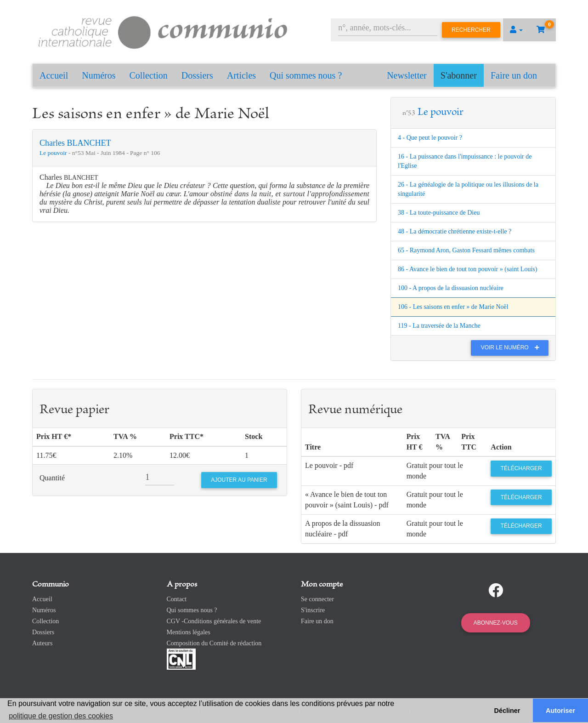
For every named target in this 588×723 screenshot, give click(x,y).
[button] (516, 30)
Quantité (52, 478)
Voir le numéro (512, 347)
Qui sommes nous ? (306, 75)
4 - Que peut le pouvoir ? (430, 138)
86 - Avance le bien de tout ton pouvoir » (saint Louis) (467, 269)
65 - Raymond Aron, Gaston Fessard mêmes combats (466, 250)
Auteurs (42, 643)
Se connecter (317, 599)
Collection (149, 75)
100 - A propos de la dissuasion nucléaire (451, 288)
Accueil (54, 75)
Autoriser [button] (560, 711)
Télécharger (521, 468)
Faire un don (514, 75)
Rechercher (471, 30)
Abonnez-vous (496, 623)
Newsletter (407, 75)
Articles (241, 75)
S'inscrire (313, 610)
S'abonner (459, 75)
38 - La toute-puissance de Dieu (439, 213)
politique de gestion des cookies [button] (61, 716)
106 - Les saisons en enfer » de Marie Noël (453, 307)
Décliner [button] (507, 711)
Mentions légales (189, 632)
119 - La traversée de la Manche (439, 326)
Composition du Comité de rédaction (214, 643)
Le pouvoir (54, 153)
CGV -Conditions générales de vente (214, 621)
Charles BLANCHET (75, 143)
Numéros (99, 75)
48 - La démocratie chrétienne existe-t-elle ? (455, 231)
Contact (177, 599)
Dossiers (197, 75)
